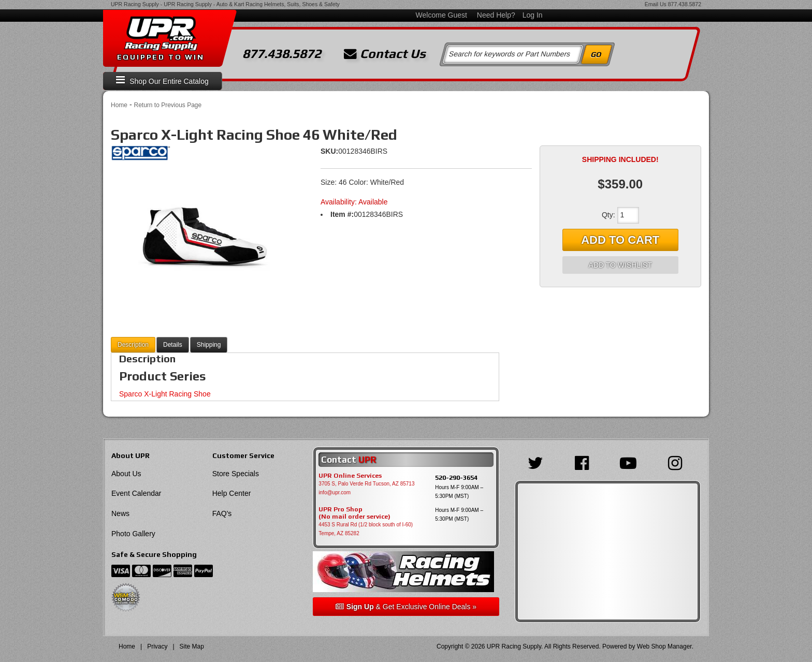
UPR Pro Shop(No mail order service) (354, 513)
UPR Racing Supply (135, 4)
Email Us (656, 4)
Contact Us (385, 54)
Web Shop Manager (664, 646)
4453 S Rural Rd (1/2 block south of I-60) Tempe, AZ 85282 (366, 529)
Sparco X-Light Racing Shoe (165, 394)
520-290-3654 (456, 477)
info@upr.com (335, 492)
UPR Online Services (350, 476)
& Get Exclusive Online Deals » (406, 607)
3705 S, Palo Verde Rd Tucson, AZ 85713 (366, 484)
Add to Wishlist (620, 265)
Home (119, 105)
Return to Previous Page (168, 105)
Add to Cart (620, 240)
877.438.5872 (685, 4)
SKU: (329, 151)
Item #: (342, 214)
